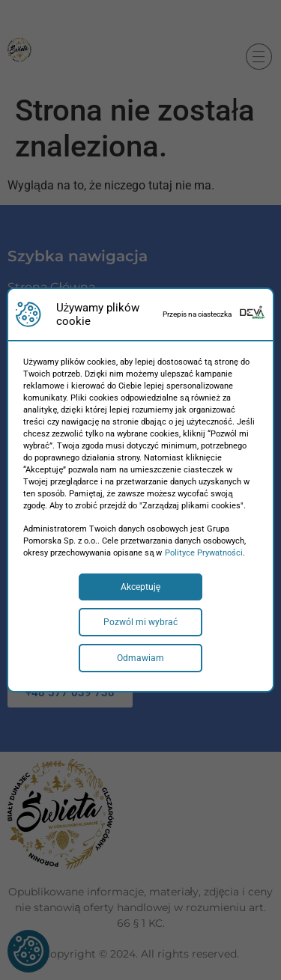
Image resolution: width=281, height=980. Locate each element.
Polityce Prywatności (204, 553)
